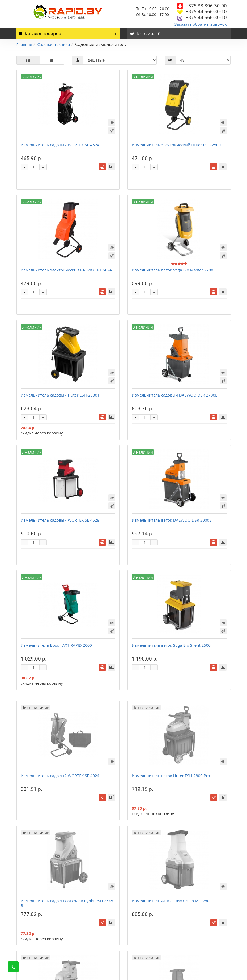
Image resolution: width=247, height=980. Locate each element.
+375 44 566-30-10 (206, 11)
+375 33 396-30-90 (206, 6)
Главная (24, 44)
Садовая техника (54, 44)
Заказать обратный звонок (201, 24)
